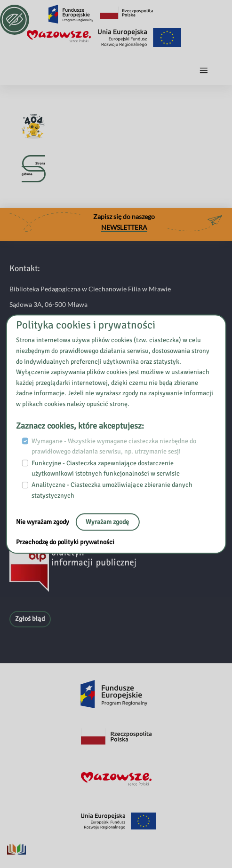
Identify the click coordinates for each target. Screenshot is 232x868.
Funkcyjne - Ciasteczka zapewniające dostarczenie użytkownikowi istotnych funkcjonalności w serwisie (106, 469)
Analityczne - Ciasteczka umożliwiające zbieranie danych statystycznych (112, 491)
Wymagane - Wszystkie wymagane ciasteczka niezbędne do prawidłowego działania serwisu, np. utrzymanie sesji (114, 446)
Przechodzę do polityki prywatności (65, 542)
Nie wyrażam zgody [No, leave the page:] (43, 522)
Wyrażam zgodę (107, 522)
